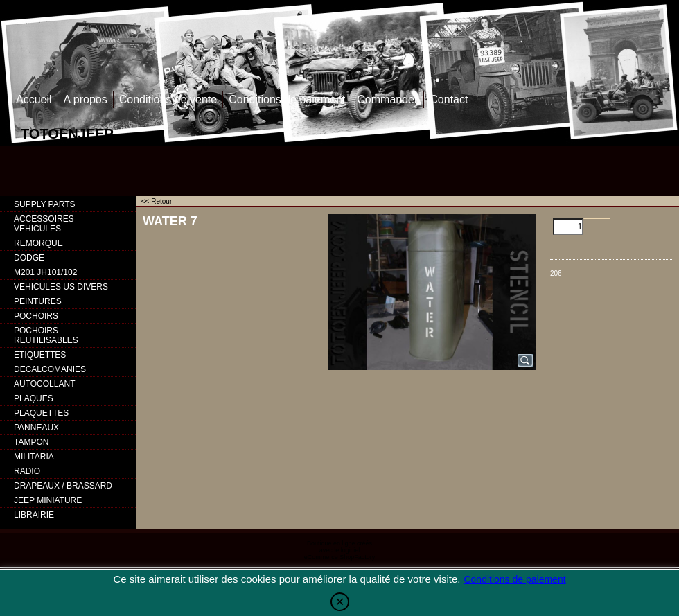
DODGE (29, 258)
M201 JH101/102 (45, 272)
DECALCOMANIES (50, 369)
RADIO (27, 471)
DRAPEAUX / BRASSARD (63, 486)
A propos (86, 99)
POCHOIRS (36, 316)
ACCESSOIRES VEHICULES (44, 224)
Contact (449, 99)
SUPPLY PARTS (44, 204)
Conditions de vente (168, 99)
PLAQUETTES (41, 413)
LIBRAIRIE (34, 515)
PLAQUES (34, 398)
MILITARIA (34, 457)
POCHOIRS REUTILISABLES (46, 335)
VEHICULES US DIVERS (61, 287)
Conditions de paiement (287, 99)
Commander (387, 99)
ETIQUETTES (40, 355)
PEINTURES (38, 301)
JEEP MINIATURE (48, 500)
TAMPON (31, 442)
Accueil (34, 99)
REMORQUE (38, 243)
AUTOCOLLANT (44, 384)
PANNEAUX (36, 428)
